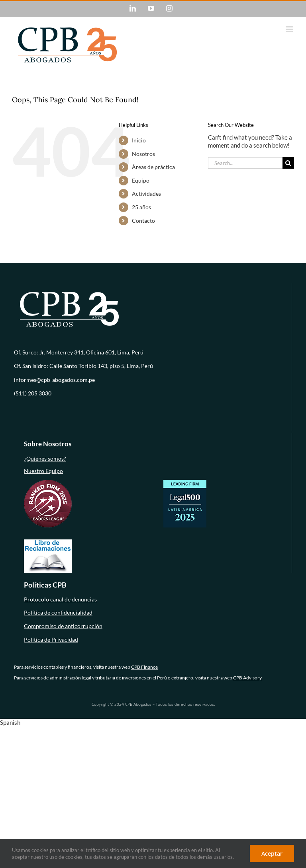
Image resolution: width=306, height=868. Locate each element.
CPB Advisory (247, 678)
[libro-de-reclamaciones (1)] (48, 542)
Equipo (141, 180)
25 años (141, 207)
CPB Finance (144, 667)
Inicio (139, 140)
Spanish (10, 722)
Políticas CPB (45, 585)
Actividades (146, 194)
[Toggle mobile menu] (290, 29)
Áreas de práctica (153, 167)
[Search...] (245, 163)
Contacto (143, 221)
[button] (153, 723)
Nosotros (143, 154)
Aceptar (272, 853)
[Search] (288, 163)
